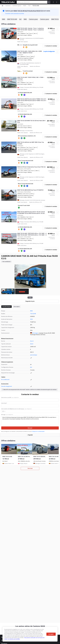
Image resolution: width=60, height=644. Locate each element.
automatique (34, 355)
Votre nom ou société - (10, 397)
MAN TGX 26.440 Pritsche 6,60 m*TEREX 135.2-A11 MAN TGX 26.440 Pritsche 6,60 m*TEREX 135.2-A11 (32, 100)
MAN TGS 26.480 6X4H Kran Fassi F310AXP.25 (30, 190)
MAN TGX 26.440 (12, 19)
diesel (32, 344)
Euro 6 (32, 341)
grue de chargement (7, 386)
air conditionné (5, 379)
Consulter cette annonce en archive (15, 13)
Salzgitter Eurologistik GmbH (30, 45)
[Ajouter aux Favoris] (57, 29)
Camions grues (33, 19)
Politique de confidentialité (38, 431)
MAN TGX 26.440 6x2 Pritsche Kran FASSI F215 (29, 11)
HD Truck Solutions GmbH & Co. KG (27, 136)
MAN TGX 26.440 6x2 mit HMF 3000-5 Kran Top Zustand (31, 143)
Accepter (51, 634)
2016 (31, 319)
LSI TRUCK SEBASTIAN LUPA (25, 93)
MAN (4, 19)
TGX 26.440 (33, 314)
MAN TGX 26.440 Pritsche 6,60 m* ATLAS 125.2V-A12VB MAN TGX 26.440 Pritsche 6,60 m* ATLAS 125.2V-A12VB (31, 213)
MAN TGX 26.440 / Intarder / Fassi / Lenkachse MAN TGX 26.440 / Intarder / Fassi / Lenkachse (31, 29)
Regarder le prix (30, 301)
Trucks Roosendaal (28, 71)
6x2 (20, 19)
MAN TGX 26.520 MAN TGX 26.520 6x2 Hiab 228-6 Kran (31, 121)
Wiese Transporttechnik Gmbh (26, 161)
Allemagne (35, 333)
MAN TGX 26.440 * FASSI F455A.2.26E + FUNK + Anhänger (31, 78)
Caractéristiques (6, 307)
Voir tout (30, 468)
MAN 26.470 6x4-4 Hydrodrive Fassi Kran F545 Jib (31, 167)
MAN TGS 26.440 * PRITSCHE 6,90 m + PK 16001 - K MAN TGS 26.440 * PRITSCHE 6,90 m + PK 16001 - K (32, 234)
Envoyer (30, 428)
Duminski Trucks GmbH (24, 205)
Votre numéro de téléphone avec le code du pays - (16, 409)
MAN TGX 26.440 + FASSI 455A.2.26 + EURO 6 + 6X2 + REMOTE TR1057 (30, 52)
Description (17, 307)
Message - (7, 415)
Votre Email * (4, 403)
